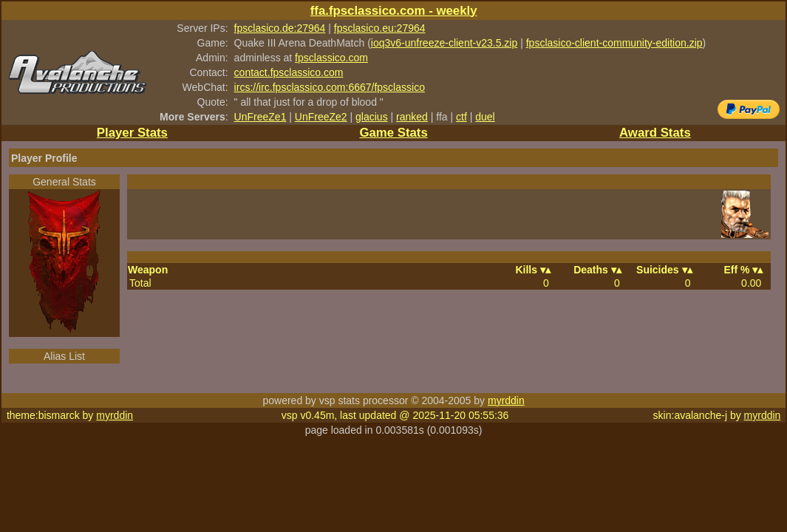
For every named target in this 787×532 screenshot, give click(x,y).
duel (485, 117)
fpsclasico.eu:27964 (380, 28)
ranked (412, 117)
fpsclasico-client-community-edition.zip (614, 43)
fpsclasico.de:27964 (280, 28)
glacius (372, 117)
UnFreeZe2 (321, 117)
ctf (461, 117)
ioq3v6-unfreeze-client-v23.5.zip (444, 43)
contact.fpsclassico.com (289, 72)
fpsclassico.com (331, 58)
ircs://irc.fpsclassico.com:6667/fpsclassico (330, 87)
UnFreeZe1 (260, 117)
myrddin (506, 400)
